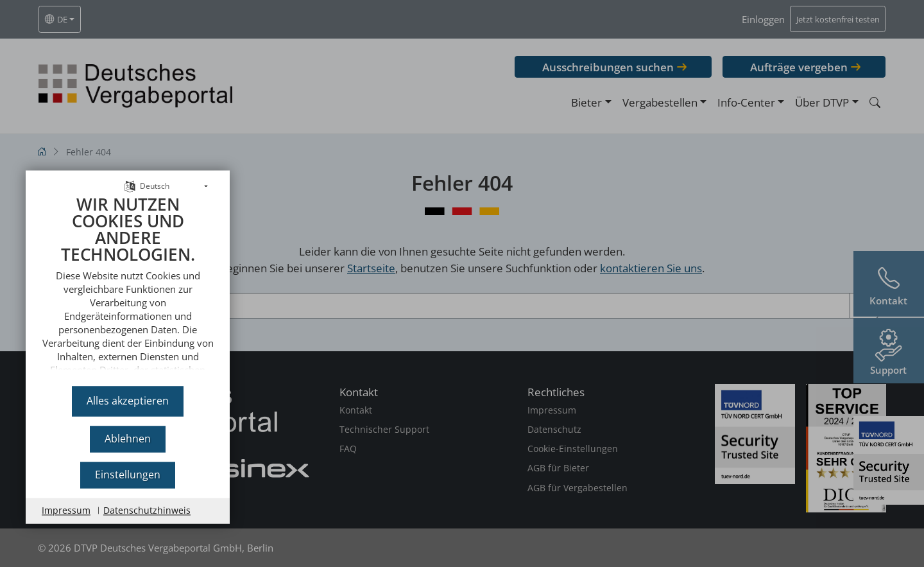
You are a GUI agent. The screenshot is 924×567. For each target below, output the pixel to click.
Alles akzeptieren (128, 401)
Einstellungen (128, 475)
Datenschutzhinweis (147, 510)
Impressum (66, 510)
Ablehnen (128, 439)
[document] (128, 281)
